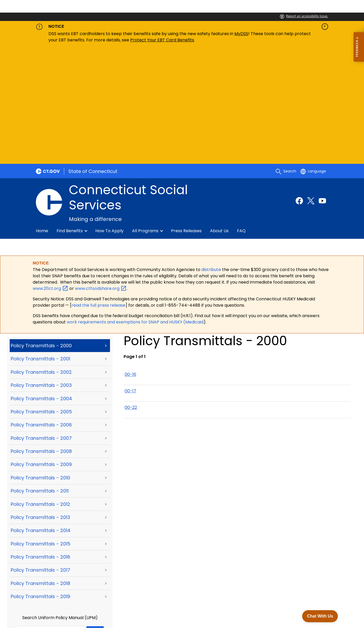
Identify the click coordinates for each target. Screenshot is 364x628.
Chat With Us (320, 615)
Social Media (178, 599)
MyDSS (241, 34)
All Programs (145, 117)
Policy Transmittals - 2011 (40, 377)
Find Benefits (70, 117)
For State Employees (62, 606)
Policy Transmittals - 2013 (40, 403)
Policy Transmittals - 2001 (40, 244)
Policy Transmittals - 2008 (41, 337)
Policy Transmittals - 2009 (41, 350)
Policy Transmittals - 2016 (40, 443)
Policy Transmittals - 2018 (40, 469)
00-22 (131, 293)
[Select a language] (313, 57)
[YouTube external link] (322, 551)
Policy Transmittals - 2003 (41, 271)
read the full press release (98, 191)
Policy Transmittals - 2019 (40, 482)
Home (42, 117)
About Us (219, 117)
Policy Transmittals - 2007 (41, 324)
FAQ (241, 117)
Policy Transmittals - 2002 (41, 258)
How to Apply (109, 117)
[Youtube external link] (322, 86)
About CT (71, 599)
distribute (212, 155)
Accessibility (120, 599)
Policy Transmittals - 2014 (41, 416)
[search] (286, 57)
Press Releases (186, 117)
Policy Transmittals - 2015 (41, 429)
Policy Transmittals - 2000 (41, 231)
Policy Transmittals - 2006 (41, 310)
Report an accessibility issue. (304, 16)
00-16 (130, 260)
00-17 (130, 277)
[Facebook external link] (299, 86)
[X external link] (313, 551)
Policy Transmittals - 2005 (41, 297)
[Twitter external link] (311, 86)
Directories (149, 599)
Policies (94, 599)
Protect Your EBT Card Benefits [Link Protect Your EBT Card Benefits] (162, 40)
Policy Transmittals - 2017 (40, 456)
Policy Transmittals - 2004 (41, 284)
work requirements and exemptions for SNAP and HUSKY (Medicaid (135, 208)
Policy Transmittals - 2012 (40, 390)
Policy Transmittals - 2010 (40, 363)
